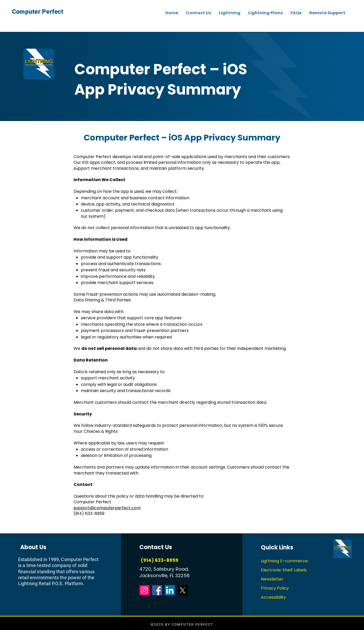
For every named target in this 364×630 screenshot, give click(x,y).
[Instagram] (144, 590)
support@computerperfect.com (107, 508)
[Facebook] (157, 590)
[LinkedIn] (170, 590)
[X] (183, 590)
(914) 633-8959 (159, 560)
